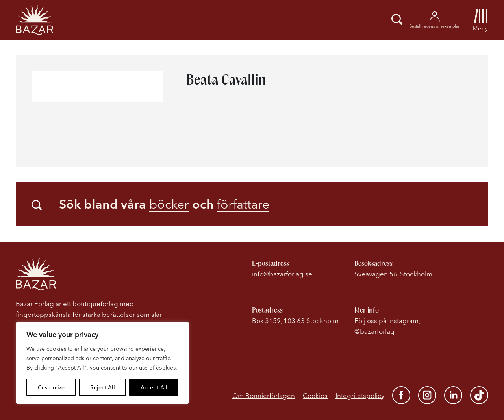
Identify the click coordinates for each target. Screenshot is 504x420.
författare (243, 204)
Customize (51, 387)
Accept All (154, 387)
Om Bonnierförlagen (264, 395)
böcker (169, 204)
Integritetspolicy (360, 395)
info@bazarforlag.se (282, 274)
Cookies (315, 395)
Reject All (103, 387)
